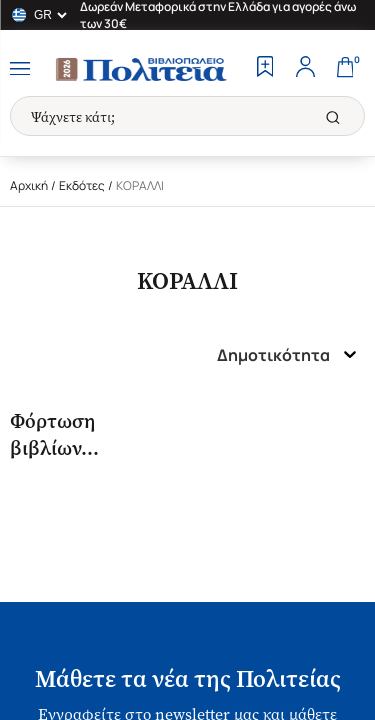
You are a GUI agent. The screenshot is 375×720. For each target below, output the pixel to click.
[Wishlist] (265, 69)
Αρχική (29, 185)
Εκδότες (82, 185)
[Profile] (305, 69)
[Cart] (345, 69)
